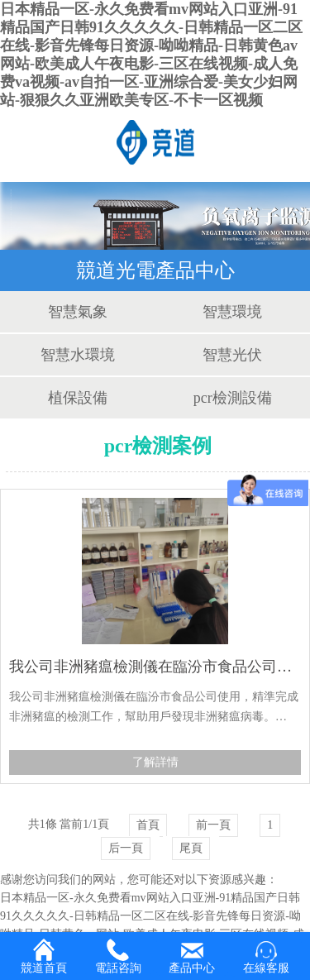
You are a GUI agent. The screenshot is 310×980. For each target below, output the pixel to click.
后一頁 (126, 848)
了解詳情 (155, 762)
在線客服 (266, 957)
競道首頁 (44, 956)
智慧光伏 (232, 355)
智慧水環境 (78, 355)
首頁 (148, 825)
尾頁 (191, 848)
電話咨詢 (118, 956)
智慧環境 (232, 312)
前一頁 (213, 825)
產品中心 (192, 957)
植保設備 (78, 398)
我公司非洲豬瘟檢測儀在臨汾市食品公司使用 (155, 667)
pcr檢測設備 (233, 398)
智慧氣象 (78, 312)
